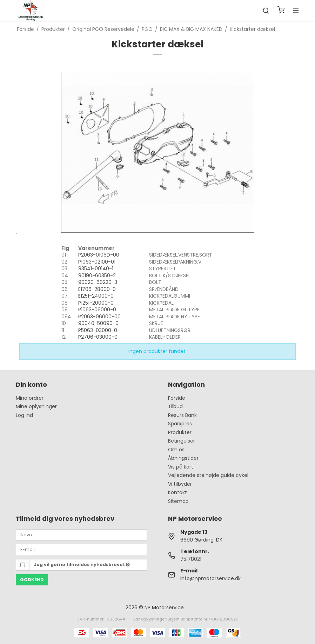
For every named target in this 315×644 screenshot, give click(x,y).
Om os (176, 450)
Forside (177, 398)
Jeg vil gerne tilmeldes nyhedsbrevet (82, 565)
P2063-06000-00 (99, 317)
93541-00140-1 (96, 268)
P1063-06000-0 (97, 310)
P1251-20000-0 (96, 303)
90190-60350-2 (97, 275)
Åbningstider (183, 458)
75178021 (191, 559)
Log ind (24, 415)
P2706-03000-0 (98, 337)
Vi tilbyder (180, 484)
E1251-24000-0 (96, 296)
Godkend (32, 580)
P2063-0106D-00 (99, 255)
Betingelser (182, 441)
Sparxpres (180, 424)
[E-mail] (81, 549)
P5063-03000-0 (98, 330)
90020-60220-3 (98, 282)
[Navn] (81, 535)
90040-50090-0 (98, 323)
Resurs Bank (182, 415)
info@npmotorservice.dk (210, 578)
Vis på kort (181, 467)
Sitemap (178, 501)
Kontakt (177, 492)
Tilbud (175, 406)
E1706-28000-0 (97, 289)
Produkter (180, 432)
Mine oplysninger (36, 406)
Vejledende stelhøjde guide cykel (208, 475)
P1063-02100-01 (97, 262)
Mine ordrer (30, 398)
